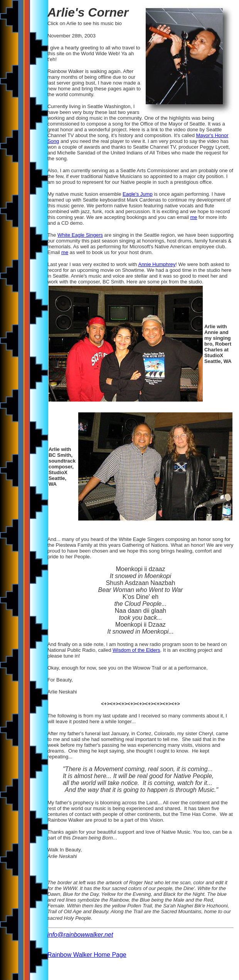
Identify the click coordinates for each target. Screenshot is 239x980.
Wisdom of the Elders (136, 650)
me (194, 217)
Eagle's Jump (138, 194)
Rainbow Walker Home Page (87, 955)
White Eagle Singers (80, 235)
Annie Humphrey (157, 264)
